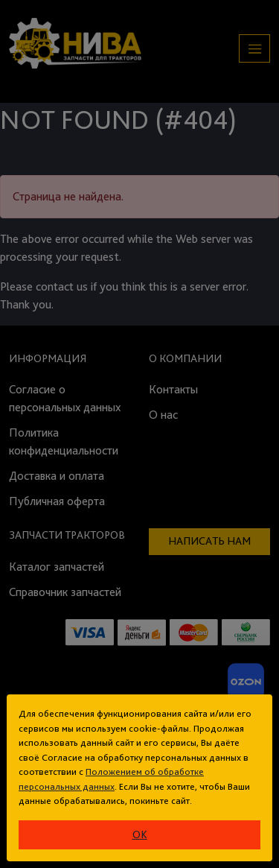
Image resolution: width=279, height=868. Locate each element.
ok (140, 834)
